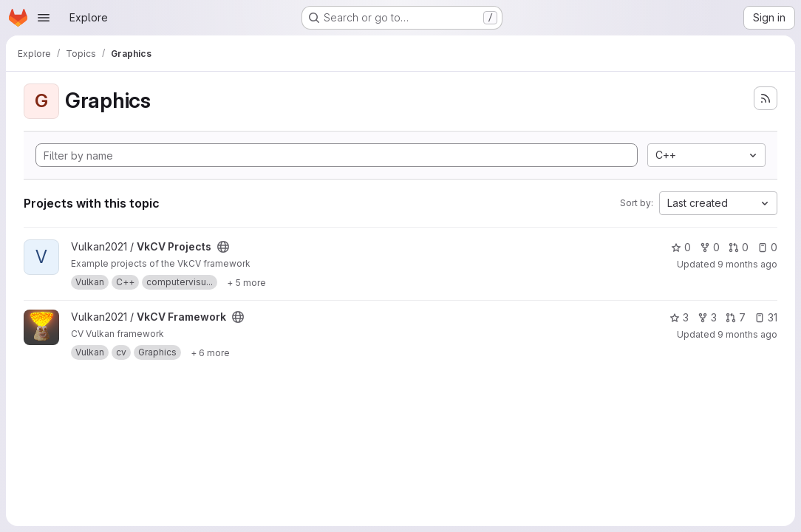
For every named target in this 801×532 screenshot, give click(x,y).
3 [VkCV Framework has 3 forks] (707, 317)
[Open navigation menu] (44, 18)
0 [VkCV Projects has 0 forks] (710, 247)
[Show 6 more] (210, 352)
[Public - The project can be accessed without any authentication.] (223, 247)
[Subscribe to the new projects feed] (766, 98)
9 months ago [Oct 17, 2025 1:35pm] (747, 264)
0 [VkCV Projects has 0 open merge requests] (739, 247)
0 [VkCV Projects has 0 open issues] (767, 247)
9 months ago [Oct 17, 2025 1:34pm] (747, 334)
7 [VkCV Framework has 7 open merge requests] (736, 317)
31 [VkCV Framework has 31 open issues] (766, 317)
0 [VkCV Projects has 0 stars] (681, 247)
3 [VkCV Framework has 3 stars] (679, 317)
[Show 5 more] (246, 282)
